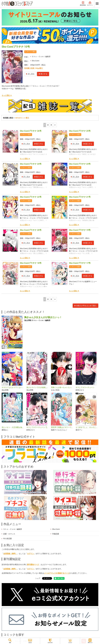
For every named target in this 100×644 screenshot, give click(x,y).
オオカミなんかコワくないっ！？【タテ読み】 (13, 387)
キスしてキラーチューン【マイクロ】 (38, 427)
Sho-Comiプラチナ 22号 (31, 197)
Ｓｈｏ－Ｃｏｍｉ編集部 (41, 57)
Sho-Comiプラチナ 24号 (31, 164)
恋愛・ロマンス (9, 534)
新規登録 (83, 4)
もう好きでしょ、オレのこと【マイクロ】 (87, 427)
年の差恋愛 (7, 539)
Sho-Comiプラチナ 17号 (80, 263)
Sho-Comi (35, 61)
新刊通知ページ (33, 565)
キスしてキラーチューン (85, 387)
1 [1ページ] (45, 125)
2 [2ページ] (48, 125)
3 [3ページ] (51, 125)
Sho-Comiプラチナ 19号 (80, 230)
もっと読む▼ (7, 95)
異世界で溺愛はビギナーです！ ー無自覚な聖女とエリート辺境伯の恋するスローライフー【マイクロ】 (62, 427)
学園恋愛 (56, 534)
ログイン (90, 4)
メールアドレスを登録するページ (57, 573)
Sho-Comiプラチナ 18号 (31, 263)
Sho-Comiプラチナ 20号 (31, 230)
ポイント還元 (31, 52)
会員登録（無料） (10, 554)
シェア (38, 578)
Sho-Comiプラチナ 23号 (80, 164)
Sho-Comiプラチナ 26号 (31, 131)
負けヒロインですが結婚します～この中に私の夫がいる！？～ (38, 387)
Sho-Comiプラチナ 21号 (80, 197)
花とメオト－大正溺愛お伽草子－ (13, 427)
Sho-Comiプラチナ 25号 (80, 131)
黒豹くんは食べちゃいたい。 (62, 387)
